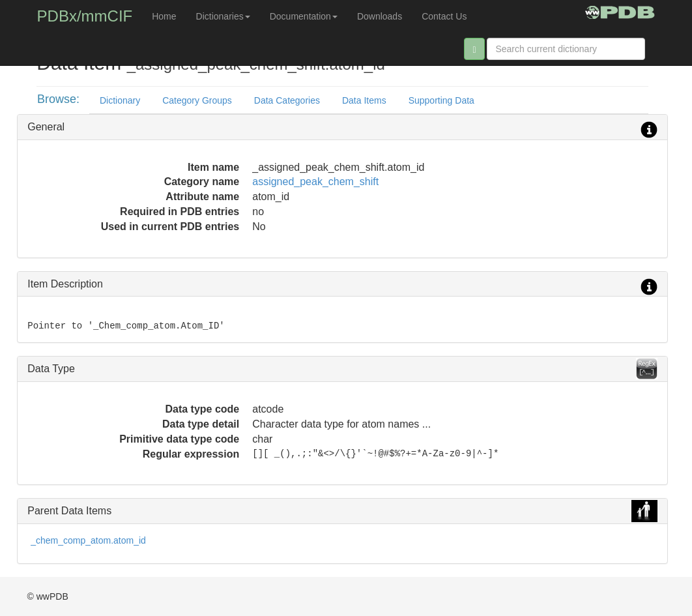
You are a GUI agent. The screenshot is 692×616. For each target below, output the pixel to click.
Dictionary (120, 100)
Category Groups (197, 100)
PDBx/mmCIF (85, 16)
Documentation (304, 16)
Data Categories (287, 100)
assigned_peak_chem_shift (315, 182)
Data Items (364, 100)
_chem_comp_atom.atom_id (88, 540)
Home (164, 16)
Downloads (380, 16)
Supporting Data (441, 100)
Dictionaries (223, 16)
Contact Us (444, 16)
